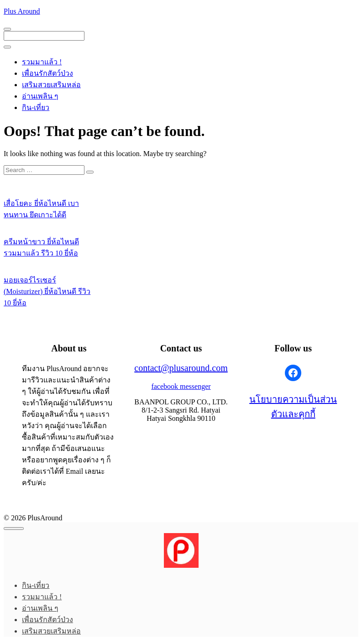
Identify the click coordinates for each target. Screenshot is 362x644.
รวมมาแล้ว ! (42, 62)
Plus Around (22, 11)
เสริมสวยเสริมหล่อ (51, 85)
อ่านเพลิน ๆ (40, 96)
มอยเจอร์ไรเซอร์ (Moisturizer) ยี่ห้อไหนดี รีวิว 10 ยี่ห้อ (47, 291)
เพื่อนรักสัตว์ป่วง (47, 73)
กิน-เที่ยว (36, 107)
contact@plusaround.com (181, 368)
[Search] (90, 172)
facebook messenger (181, 386)
